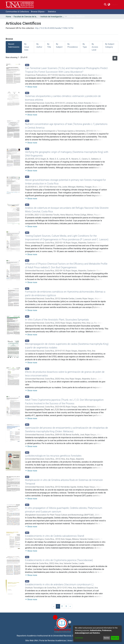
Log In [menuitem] (114, 5)
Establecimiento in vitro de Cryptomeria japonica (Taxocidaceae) (59, 560)
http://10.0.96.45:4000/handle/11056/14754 (54, 28)
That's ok (115, 638)
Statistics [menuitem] (52, 12)
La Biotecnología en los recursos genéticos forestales (53, 456)
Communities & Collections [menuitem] (17, 12)
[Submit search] (105, 5)
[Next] (70, 606)
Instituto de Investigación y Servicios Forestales (53, 17)
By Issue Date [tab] (27, 47)
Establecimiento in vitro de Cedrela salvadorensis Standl (55, 536)
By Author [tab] (39, 45)
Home (8, 17)
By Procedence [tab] (73, 45)
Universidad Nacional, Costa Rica (67, 636)
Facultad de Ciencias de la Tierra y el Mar (26, 17)
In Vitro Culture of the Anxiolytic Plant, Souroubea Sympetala (57, 320)
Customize (79, 638)
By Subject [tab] (59, 45)
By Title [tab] (49, 45)
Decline (107, 638)
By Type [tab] (85, 45)
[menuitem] (109, 5)
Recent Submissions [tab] (14, 45)
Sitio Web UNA (32, 641)
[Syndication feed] (115, 58)
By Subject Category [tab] (110, 45)
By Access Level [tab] (95, 47)
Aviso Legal (72, 641)
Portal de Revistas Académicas (53, 641)
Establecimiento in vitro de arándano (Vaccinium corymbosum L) (59, 584)
